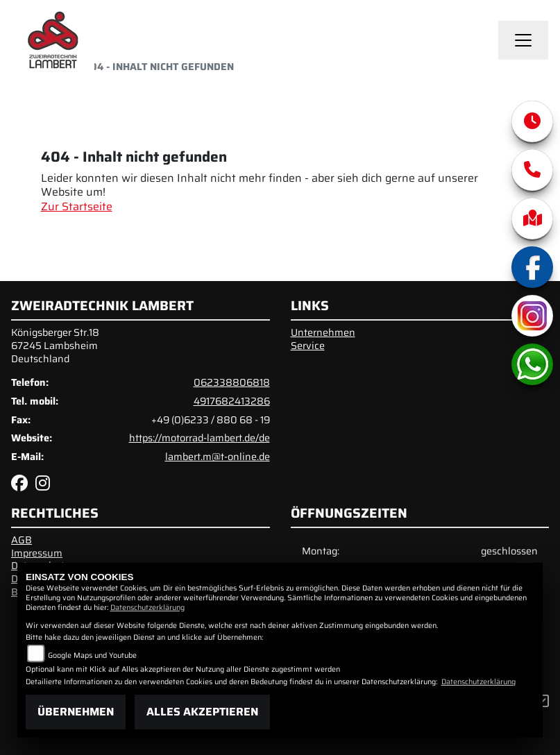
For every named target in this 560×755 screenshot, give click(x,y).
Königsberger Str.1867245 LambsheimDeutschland (55, 345)
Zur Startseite (77, 206)
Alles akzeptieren (202, 712)
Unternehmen (323, 332)
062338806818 (232, 382)
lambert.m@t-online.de (218, 457)
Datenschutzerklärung (147, 608)
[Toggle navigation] (523, 40)
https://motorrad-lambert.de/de (200, 438)
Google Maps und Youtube (92, 655)
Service (308, 346)
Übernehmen (76, 712)
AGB (22, 540)
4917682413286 (232, 401)
